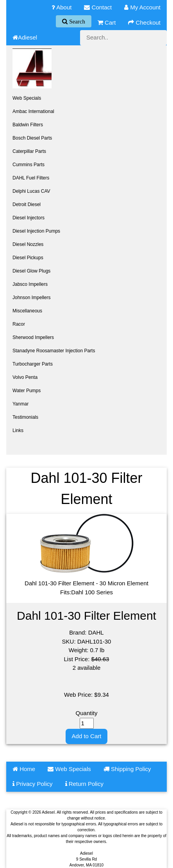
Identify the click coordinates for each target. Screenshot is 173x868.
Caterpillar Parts (29, 151)
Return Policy (84, 784)
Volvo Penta (25, 377)
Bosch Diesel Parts (32, 138)
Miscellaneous (27, 311)
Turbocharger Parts (33, 364)
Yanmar (21, 404)
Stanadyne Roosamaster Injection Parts (54, 351)
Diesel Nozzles (28, 244)
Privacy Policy (33, 784)
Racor (19, 324)
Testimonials (25, 417)
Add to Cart (87, 736)
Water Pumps (27, 391)
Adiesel (25, 37)
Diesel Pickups (28, 258)
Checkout (144, 22)
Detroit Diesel (27, 204)
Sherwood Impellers (33, 337)
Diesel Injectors (29, 218)
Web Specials (27, 98)
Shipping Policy (127, 769)
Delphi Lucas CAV (31, 191)
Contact (98, 7)
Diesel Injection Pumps (36, 231)
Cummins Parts (29, 165)
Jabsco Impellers (30, 284)
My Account (142, 7)
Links (18, 430)
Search (76, 21)
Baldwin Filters (28, 125)
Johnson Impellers (31, 298)
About (62, 7)
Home (24, 769)
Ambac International (33, 111)
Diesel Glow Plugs (31, 271)
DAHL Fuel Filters (31, 178)
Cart (107, 22)
